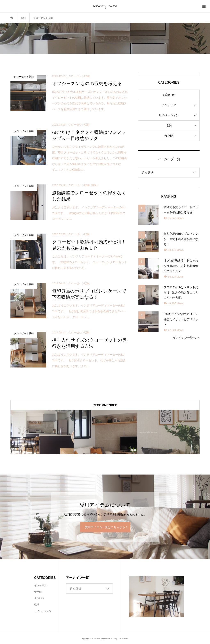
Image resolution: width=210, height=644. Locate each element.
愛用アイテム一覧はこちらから (105, 527)
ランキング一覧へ (184, 338)
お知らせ (169, 95)
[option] (42, 432)
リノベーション (169, 115)
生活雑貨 (39, 598)
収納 (169, 126)
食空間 (169, 136)
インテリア (169, 105)
